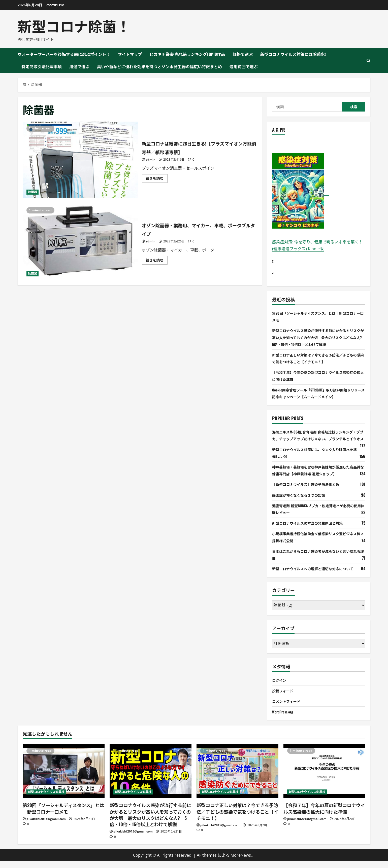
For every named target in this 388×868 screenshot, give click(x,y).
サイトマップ (130, 54)
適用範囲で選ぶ (244, 66)
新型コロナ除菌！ (74, 26)
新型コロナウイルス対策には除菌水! (293, 54)
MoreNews (241, 862)
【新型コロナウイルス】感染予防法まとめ (310, 491)
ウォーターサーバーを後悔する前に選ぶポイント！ (64, 54)
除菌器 (33, 192)
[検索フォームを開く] (368, 61)
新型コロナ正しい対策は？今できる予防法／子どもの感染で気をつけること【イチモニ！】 (237, 818)
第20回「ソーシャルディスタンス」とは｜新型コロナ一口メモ (63, 815)
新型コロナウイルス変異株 (46, 799)
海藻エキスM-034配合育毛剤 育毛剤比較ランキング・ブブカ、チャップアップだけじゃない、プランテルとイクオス (318, 439)
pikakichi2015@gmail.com (46, 826)
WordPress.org (284, 719)
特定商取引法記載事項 (42, 66)
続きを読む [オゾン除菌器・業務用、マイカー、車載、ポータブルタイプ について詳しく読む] (157, 261)
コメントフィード (288, 708)
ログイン (280, 687)
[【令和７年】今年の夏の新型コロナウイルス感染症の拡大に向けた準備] (324, 778)
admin (151, 159)
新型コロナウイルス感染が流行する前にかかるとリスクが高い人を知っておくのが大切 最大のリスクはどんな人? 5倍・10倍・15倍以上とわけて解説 (318, 337)
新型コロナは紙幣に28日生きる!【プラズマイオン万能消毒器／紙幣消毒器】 (80, 160)
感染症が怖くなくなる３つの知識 (302, 502)
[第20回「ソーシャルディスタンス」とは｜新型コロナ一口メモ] (64, 778)
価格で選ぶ (243, 54)
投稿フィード (284, 697)
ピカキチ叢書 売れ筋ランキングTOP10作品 (187, 54)
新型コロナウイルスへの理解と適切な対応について (318, 575)
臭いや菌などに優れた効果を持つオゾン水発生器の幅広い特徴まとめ (159, 66)
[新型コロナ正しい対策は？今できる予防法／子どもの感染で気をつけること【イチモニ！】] (237, 778)
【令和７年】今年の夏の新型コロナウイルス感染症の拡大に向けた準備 (324, 815)
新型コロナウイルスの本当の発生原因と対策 (312, 530)
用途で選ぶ (79, 66)
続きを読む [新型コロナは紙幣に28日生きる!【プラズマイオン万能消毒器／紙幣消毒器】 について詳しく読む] (157, 179)
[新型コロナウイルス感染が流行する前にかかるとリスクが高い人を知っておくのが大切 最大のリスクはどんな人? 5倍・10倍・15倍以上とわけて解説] (151, 778)
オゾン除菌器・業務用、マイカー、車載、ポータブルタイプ (80, 242)
